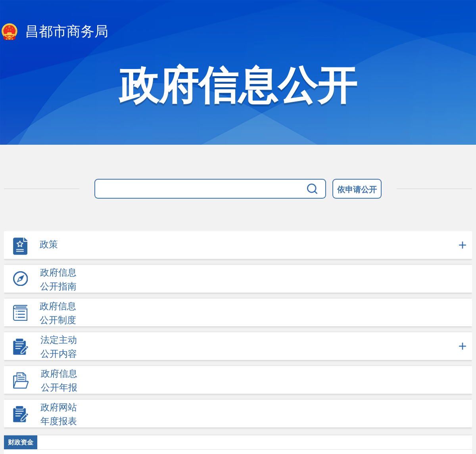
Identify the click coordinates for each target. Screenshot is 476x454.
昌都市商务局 (54, 32)
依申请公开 (357, 190)
